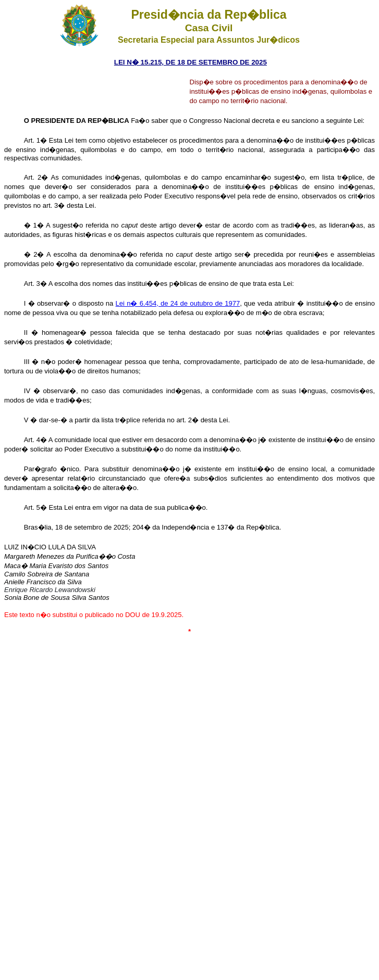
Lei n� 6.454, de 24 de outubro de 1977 (178, 303)
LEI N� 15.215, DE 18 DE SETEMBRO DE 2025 (191, 62)
